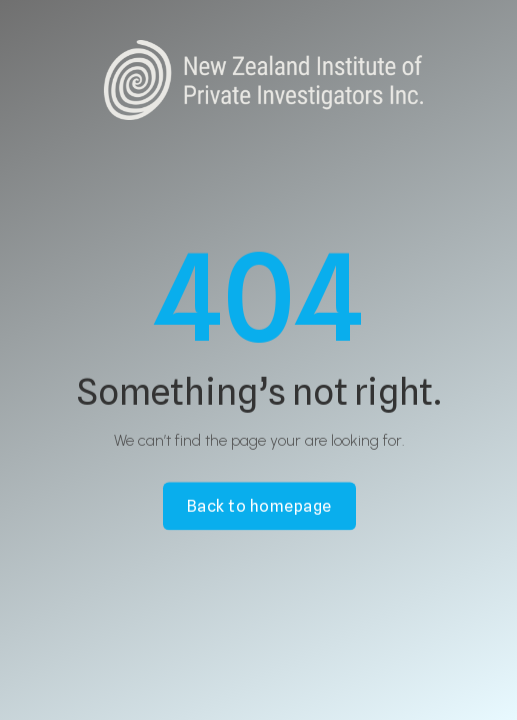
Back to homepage (258, 505)
